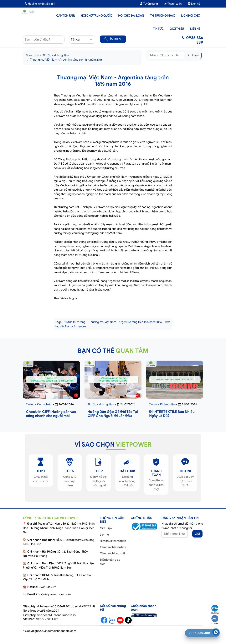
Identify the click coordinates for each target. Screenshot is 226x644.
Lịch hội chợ (191, 16)
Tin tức (158, 29)
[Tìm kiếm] (166, 55)
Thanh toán (173, 4)
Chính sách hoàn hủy (113, 547)
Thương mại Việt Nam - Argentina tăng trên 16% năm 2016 (66, 60)
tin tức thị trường (75, 322)
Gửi (197, 534)
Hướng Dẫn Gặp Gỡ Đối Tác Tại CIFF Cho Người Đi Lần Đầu (113, 414)
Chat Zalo (215, 609)
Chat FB (215, 620)
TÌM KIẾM (113, 39)
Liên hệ (194, 4)
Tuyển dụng (149, 4)
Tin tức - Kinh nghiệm (56, 55)
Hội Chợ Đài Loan (131, 16)
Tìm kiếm (193, 55)
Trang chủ (32, 55)
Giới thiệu (177, 29)
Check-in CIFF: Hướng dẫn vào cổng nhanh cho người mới (51, 414)
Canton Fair (65, 16)
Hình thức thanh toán (113, 541)
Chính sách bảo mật (112, 553)
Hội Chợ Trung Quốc (96, 16)
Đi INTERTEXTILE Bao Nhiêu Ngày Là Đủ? (172, 414)
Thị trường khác (163, 16)
